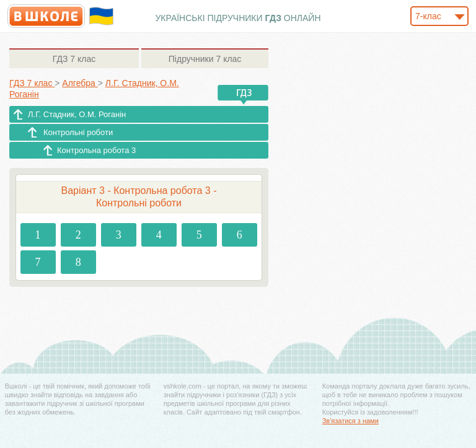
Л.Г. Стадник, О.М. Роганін (77, 114)
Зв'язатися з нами (350, 421)
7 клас (74, 59)
